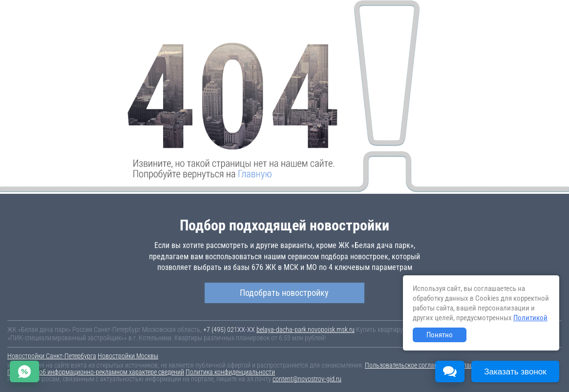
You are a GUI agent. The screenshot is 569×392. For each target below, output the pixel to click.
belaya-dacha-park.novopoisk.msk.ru (306, 330)
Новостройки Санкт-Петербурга (52, 356)
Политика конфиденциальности (230, 372)
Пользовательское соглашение (408, 365)
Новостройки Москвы (128, 356)
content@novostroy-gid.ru (307, 379)
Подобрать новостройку (284, 293)
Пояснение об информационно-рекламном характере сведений (96, 372)
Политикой (530, 318)
